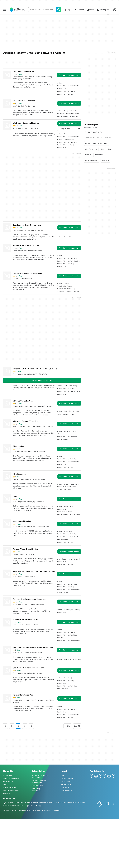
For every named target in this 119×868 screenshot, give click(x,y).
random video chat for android (67, 91)
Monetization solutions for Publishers (40, 776)
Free (77, 411)
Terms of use (65, 781)
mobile (66, 592)
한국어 (60, 803)
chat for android (63, 116)
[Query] (42, 10)
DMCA (63, 775)
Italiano (49, 803)
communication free (64, 414)
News (90, 10)
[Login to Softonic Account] (115, 10)
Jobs (4, 784)
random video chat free (65, 94)
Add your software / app (11, 790)
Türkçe (26, 806)
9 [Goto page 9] (25, 726)
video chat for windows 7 (65, 289)
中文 (39, 806)
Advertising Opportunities (37, 790)
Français (29, 803)
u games (67, 610)
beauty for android (70, 111)
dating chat (67, 659)
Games (79, 10)
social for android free (65, 512)
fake (76, 635)
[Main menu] (4, 10)
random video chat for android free (69, 86)
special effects (68, 506)
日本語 (55, 803)
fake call (60, 638)
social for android (75, 514)
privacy (66, 411)
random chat (62, 89)
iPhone (66, 134)
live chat (68, 489)
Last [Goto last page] (77, 726)
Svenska (13, 806)
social (72, 411)
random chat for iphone (65, 140)
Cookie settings (66, 790)
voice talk (60, 489)
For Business (7, 793)
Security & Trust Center (11, 778)
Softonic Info (7, 775)
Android (60, 83)
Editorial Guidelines (9, 787)
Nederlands (68, 803)
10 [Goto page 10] (31, 726)
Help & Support (8, 781)
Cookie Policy (66, 787)
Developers (103, 10)
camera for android (72, 291)
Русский (6, 806)
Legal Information (67, 778)
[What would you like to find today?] (59, 10)
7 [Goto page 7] (12, 726)
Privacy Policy (66, 784)
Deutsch (10, 803)
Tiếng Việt (33, 806)
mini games (75, 610)
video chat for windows (65, 286)
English (16, 803)
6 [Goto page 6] (5, 726)
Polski (75, 803)
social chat (61, 291)
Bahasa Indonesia (40, 803)
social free (67, 431)
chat (65, 386)
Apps (69, 10)
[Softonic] (17, 10)
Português (81, 803)
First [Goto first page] (68, 726)
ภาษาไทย (20, 806)
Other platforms (69, 129)
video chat (67, 678)
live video (61, 114)
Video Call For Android (72, 114)
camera (66, 283)
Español (23, 803)
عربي (4, 803)
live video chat (72, 487)
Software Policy (37, 786)
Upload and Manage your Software (39, 782)
